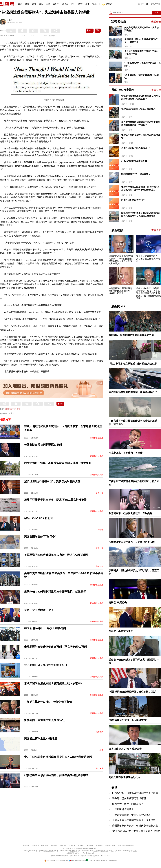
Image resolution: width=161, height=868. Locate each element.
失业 (18, 409)
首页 (20, 4)
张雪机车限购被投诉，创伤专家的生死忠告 (141, 136)
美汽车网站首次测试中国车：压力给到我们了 (142, 29)
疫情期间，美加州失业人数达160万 (45, 720)
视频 (94, 4)
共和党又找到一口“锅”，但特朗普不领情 (48, 702)
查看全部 (156, 22)
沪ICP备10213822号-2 (31, 851)
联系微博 (72, 846)
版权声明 (45, 846)
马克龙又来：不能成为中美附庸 (126, 453)
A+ (34, 36)
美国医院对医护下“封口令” (40, 536)
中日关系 (100, 768)
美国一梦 (100, 493)
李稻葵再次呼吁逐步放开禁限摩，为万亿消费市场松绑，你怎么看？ (141, 97)
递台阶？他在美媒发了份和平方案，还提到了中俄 (142, 53)
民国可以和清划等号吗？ (133, 200)
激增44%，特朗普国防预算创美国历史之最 (131, 335)
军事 (48, 4)
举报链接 (99, 846)
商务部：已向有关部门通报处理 (129, 798)
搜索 (157, 13)
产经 (73, 4)
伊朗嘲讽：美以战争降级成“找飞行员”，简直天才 (141, 41)
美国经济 (100, 732)
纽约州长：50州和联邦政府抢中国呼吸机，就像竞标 (55, 592)
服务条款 (54, 846)
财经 (34, 4)
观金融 (65, 4)
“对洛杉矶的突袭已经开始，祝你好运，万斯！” (134, 692)
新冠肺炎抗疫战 (97, 438)
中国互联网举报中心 (77, 860)
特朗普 (100, 530)
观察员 (108, 4)
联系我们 (26, 846)
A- (28, 36)
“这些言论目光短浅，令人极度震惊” (128, 720)
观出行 (56, 4)
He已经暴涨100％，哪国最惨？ (136, 174)
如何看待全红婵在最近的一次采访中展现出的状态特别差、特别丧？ (141, 123)
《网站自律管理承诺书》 (126, 846)
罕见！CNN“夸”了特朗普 (39, 518)
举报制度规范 (110, 846)
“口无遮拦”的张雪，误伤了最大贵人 (138, 109)
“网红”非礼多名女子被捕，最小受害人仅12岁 (133, 364)
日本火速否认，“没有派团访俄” (125, 749)
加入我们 (81, 846)
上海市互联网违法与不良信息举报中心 (101, 860)
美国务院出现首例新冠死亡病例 (43, 445)
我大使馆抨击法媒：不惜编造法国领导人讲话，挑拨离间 (58, 463)
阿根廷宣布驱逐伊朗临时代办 (124, 777)
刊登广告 (63, 846)
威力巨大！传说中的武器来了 (128, 804)
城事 (87, 4)
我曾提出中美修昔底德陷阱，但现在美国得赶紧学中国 (56, 775)
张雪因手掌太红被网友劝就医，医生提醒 (130, 513)
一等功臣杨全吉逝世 (123, 809)
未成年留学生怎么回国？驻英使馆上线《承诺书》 (54, 683)
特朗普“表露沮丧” (118, 603)
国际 (41, 4)
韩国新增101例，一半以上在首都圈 (45, 628)
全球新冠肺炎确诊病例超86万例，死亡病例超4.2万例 (55, 647)
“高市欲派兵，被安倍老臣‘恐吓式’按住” (141, 76)
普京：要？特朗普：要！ (39, 610)
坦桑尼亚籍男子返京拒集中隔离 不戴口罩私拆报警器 (55, 500)
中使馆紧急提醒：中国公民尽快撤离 (131, 815)
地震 (101, 750)
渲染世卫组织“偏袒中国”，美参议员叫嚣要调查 (52, 481)
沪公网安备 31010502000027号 (56, 860)
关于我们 (35, 846)
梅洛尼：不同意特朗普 (121, 631)
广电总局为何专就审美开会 (134, 161)
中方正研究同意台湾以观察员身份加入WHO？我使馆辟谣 (58, 757)
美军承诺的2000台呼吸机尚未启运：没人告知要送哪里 (56, 555)
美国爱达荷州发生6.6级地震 (41, 739)
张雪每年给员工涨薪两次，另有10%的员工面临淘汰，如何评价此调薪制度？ (140, 188)
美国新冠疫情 (10, 409)
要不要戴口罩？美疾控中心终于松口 (46, 665)
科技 (80, 4)
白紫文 (10, 20)
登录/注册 (155, 4)
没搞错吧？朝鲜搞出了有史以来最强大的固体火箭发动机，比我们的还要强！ (141, 214)
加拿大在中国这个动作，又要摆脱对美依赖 (132, 542)
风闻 (27, 4)
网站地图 (90, 846)
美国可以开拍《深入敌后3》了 (136, 148)
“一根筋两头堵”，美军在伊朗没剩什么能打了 (142, 64)
